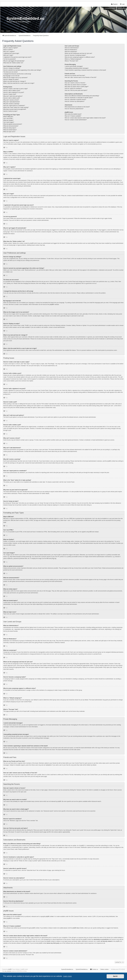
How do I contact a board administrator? (76, 120)
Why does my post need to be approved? (15, 109)
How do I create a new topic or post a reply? (15, 89)
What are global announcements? (13, 124)
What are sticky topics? (10, 128)
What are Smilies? (8, 120)
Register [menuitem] (114, 4)
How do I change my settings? (12, 68)
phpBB (51, 304)
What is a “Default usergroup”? (73, 59)
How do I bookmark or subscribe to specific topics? (79, 98)
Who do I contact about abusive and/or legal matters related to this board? (85, 118)
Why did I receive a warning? (11, 104)
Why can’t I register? (9, 52)
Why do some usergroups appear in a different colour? (80, 57)
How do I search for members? (73, 88)
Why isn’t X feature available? (73, 116)
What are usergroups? (71, 52)
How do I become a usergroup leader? (75, 55)
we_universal (8, 971)
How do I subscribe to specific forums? (75, 100)
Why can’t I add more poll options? (13, 96)
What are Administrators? (72, 48)
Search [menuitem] (8, 31)
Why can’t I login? (8, 55)
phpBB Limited (50, 916)
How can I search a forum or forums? (75, 83)
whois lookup (118, 938)
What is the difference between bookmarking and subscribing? (82, 96)
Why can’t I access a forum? (11, 100)
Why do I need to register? (11, 48)
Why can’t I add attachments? (12, 102)
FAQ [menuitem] (2, 31)
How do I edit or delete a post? (12, 91)
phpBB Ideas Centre (78, 928)
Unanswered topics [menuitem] (110, 8)
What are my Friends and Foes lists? (75, 76)
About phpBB (7, 918)
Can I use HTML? (8, 118)
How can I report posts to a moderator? (14, 106)
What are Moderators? (71, 50)
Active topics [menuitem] (121, 8)
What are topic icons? (9, 132)
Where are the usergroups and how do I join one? (78, 53)
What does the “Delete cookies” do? (13, 63)
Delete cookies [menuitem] (104, 969)
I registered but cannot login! (11, 53)
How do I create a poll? (10, 94)
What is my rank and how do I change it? (15, 81)
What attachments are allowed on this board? (77, 107)
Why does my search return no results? (76, 85)
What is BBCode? (8, 117)
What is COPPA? (8, 50)
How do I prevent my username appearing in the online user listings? (22, 70)
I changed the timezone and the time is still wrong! (17, 74)
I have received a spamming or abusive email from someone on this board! (85, 70)
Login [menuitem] (122, 4)
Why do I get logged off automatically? (14, 61)
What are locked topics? (10, 130)
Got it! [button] (115, 976)
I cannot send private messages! (74, 66)
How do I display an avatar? (11, 79)
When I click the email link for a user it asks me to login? (19, 83)
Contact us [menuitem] (94, 969)
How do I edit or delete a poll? (12, 98)
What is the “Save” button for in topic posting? (16, 107)
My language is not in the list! (11, 76)
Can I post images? (9, 122)
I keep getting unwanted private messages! (77, 68)
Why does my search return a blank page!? (77, 87)
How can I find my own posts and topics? (76, 90)
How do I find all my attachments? (74, 109)
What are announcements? (11, 126)
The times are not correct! (10, 72)
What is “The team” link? (71, 61)
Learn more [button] (67, 976)
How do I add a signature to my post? (14, 92)
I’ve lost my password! (9, 59)
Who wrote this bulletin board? (73, 114)
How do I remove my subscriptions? (75, 101)
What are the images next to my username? (15, 78)
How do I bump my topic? (10, 111)
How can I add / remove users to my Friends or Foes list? (81, 77)
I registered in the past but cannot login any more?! (17, 57)
